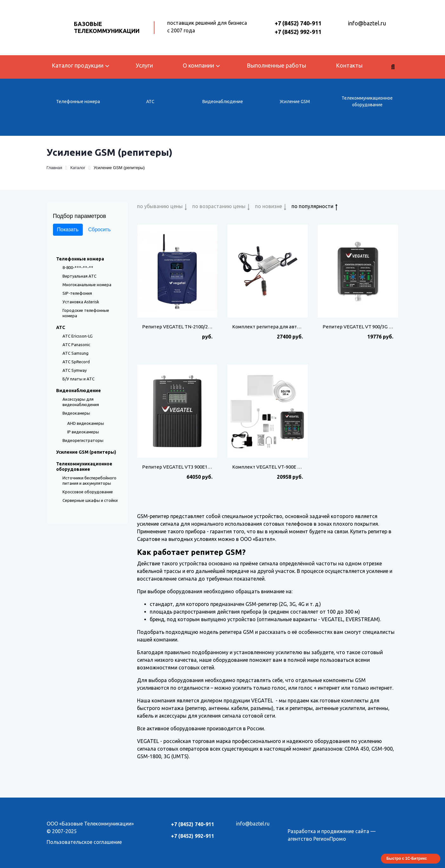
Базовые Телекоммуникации (107, 27)
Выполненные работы (276, 65)
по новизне (268, 206)
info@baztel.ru (367, 23)
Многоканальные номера (87, 285)
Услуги (144, 65)
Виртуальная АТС (79, 276)
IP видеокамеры (83, 432)
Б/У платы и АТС (79, 379)
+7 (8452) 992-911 (298, 32)
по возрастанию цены (219, 206)
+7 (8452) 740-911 (298, 23)
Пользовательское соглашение (84, 842)
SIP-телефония (77, 293)
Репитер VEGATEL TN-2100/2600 (179, 327)
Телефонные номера (78, 102)
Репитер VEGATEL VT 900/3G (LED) (361, 327)
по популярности (312, 206)
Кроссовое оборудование (88, 492)
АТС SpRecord (76, 362)
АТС (150, 102)
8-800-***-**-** (78, 267)
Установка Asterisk (81, 302)
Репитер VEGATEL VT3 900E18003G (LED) (188, 467)
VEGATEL (262, 700)
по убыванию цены (160, 206)
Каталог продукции (78, 65)
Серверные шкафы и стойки (90, 500)
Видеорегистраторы (83, 440)
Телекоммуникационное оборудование (367, 101)
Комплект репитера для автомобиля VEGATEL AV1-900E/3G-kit (304, 327)
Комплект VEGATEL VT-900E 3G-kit (271, 467)
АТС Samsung (75, 353)
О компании (198, 65)
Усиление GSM (295, 102)
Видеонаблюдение (223, 102)
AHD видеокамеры (86, 423)
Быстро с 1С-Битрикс (407, 858)
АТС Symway (75, 370)
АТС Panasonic (76, 345)
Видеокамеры (76, 413)
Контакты (349, 65)
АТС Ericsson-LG (78, 336)
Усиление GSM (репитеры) (86, 452)
